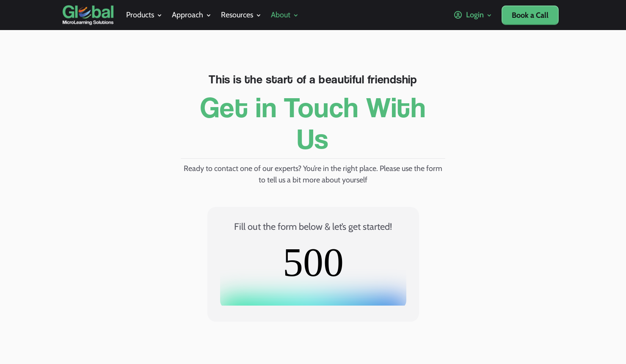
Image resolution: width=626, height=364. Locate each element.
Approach (188, 15)
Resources (237, 15)
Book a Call (530, 15)
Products (140, 15)
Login (469, 15)
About (281, 15)
